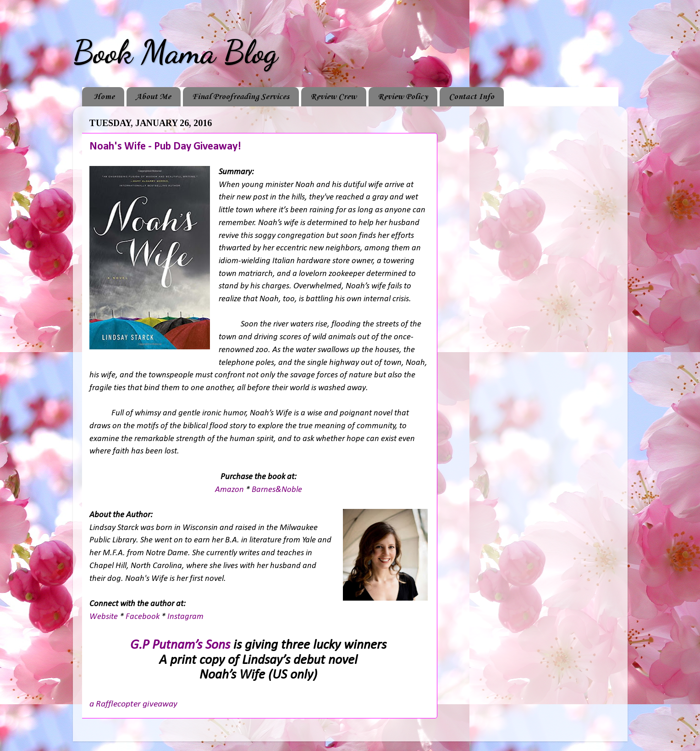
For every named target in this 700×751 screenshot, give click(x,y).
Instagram (185, 617)
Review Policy (403, 97)
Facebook (143, 617)
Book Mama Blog (175, 52)
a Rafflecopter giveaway (133, 704)
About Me (153, 97)
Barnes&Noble (277, 490)
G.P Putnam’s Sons (180, 645)
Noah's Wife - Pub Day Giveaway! (165, 147)
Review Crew (333, 97)
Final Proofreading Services (241, 97)
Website (105, 617)
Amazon (230, 490)
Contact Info (471, 97)
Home (104, 97)
